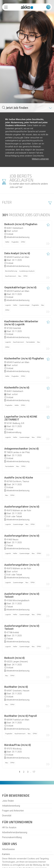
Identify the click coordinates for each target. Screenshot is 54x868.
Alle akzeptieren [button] (27, 851)
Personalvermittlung (12, 801)
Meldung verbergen (40, 122)
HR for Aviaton (9, 791)
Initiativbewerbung (11, 769)
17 (34, 735)
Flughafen (15, 206)
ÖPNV (23, 206)
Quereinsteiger (24, 269)
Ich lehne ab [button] (27, 857)
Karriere (6, 818)
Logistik (8, 269)
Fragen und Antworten (13, 774)
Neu (20, 240)
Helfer (7, 206)
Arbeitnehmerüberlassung (15, 796)
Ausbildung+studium (27, 235)
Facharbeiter (31, 306)
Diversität (7, 779)
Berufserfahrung (11, 235)
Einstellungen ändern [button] (27, 863)
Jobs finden (8, 764)
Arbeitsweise (8, 813)
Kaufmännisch (11, 240)
